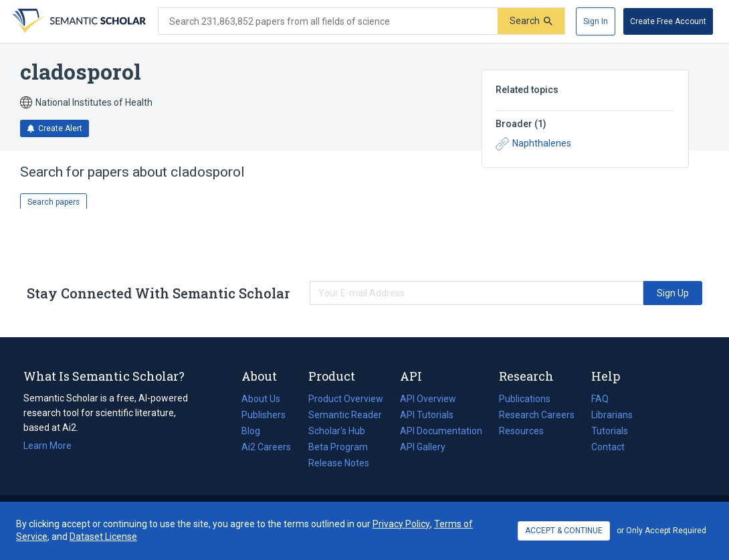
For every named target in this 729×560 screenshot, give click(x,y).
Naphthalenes (533, 144)
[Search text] (328, 21)
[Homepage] (78, 21)
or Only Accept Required (661, 531)
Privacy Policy (401, 524)
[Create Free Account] (668, 21)
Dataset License (103, 537)
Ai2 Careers (266, 447)
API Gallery (423, 447)
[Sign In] (596, 21)
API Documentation (441, 431)
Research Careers (537, 415)
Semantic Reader (345, 415)
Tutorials (610, 431)
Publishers (264, 415)
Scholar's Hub (337, 431)
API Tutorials (427, 415)
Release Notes (339, 463)
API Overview (428, 399)
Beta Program (338, 447)
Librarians (612, 415)
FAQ (600, 399)
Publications (525, 399)
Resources (521, 431)
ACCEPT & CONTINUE (564, 531)
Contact (608, 447)
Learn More (47, 446)
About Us (261, 399)
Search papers (54, 202)
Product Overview (346, 399)
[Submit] (531, 21)
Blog (256, 431)
